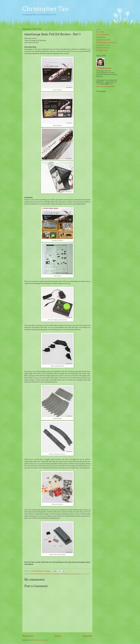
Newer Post (28, 636)
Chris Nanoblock (105, 68)
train (79, 574)
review (72, 574)
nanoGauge (65, 574)
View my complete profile (105, 86)
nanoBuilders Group (103, 45)
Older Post (87, 636)
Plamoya (74, 51)
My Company (101, 37)
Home (58, 636)
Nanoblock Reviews (103, 48)
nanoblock (48, 574)
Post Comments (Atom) (40, 640)
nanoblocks (56, 574)
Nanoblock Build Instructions (106, 42)
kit (43, 574)
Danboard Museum (103, 34)
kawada (39, 574)
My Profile (100, 32)
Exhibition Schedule (103, 40)
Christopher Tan (46, 9)
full (35, 574)
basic (31, 574)
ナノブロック (85, 574)
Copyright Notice (102, 50)
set (76, 574)
